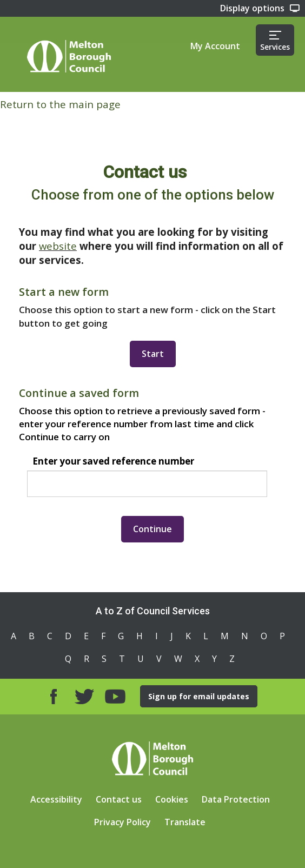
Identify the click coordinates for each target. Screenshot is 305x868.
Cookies (172, 799)
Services (275, 41)
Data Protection (236, 799)
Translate (185, 822)
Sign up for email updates (199, 696)
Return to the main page (60, 104)
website (58, 246)
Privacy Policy (122, 822)
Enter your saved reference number (113, 461)
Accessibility (56, 799)
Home (69, 56)
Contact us (119, 799)
